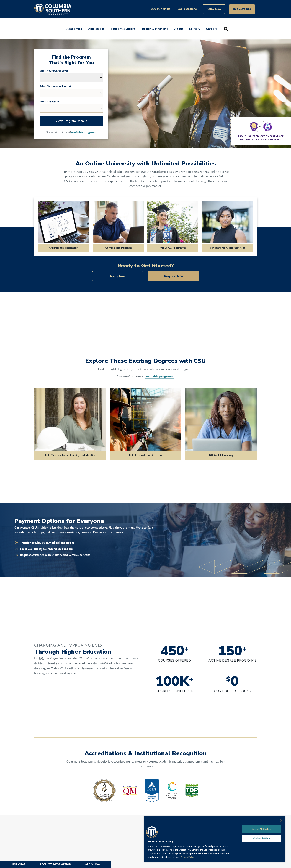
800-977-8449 (160, 9)
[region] (215, 839)
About (179, 29)
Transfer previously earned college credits (47, 543)
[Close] (281, 820)
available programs (84, 132)
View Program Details (71, 121)
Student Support (123, 29)
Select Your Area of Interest (55, 86)
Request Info (242, 9)
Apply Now (214, 9)
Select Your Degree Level (54, 71)
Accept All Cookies (261, 829)
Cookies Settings (261, 838)
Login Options (187, 9)
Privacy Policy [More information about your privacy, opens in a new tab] (187, 857)
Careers (212, 29)
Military (195, 29)
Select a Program (49, 102)
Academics (74, 29)
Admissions (96, 29)
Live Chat (19, 864)
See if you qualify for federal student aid (46, 549)
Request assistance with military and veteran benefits (55, 555)
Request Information (56, 864)
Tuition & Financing (155, 29)
